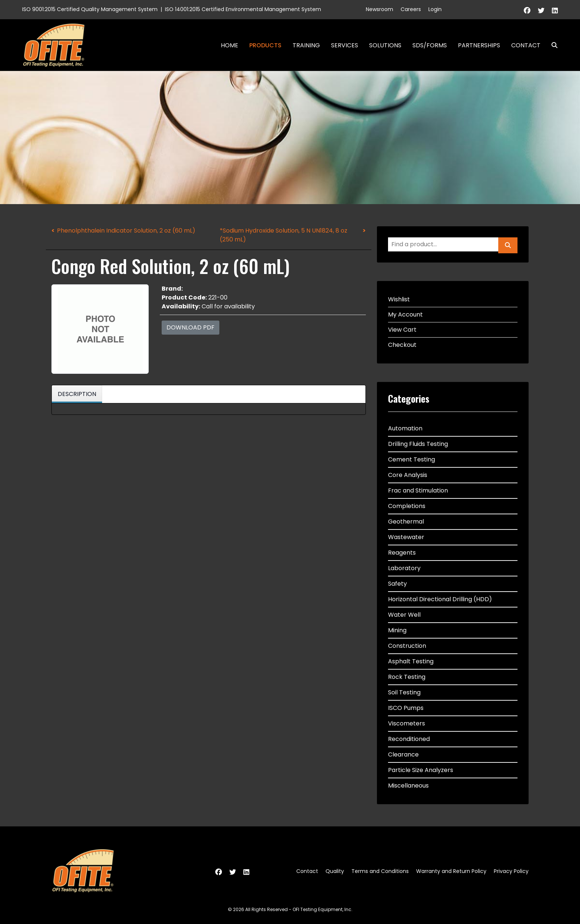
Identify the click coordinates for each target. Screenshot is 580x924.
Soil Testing (404, 692)
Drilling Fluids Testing (418, 444)
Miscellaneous (408, 786)
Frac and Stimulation (418, 490)
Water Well (404, 615)
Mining (397, 630)
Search (552, 45)
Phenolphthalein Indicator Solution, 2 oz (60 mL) (126, 231)
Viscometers (407, 723)
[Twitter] (541, 11)
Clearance (403, 754)
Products (265, 45)
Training (306, 45)
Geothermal (406, 522)
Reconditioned (409, 739)
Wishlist (399, 299)
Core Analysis (408, 475)
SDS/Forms (430, 45)
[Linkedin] (555, 11)
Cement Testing (412, 459)
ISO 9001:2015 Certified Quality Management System (90, 9)
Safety (397, 584)
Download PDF (190, 327)
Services (345, 45)
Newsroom (380, 9)
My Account (405, 314)
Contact (526, 45)
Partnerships (479, 45)
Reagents (402, 553)
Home (230, 45)
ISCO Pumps (406, 708)
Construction (407, 646)
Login (435, 9)
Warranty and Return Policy (451, 871)
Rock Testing (407, 677)
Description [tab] (77, 394)
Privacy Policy (511, 871)
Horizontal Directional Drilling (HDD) (440, 599)
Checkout (402, 345)
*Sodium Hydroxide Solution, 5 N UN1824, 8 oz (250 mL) (284, 235)
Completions (407, 506)
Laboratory (404, 568)
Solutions (385, 45)
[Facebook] (527, 11)
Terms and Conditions (380, 871)
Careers (411, 9)
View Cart (402, 330)
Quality (335, 871)
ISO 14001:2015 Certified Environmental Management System (243, 9)
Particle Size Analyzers (421, 770)
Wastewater (406, 537)
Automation (405, 428)
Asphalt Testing (411, 661)
